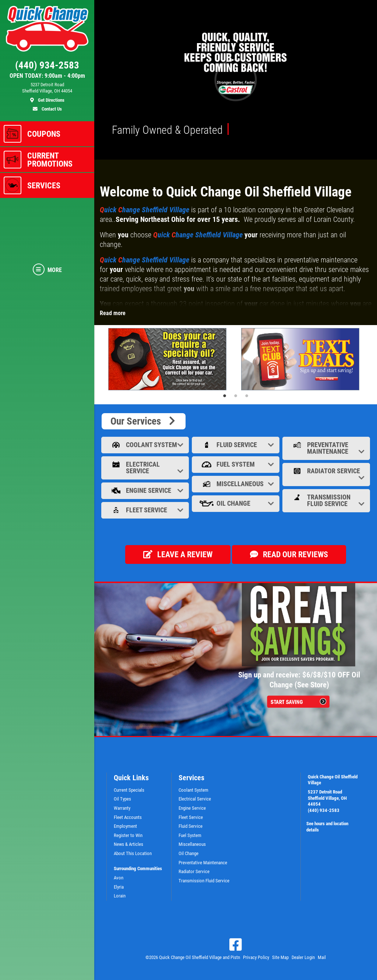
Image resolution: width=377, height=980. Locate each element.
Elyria (119, 887)
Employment (125, 826)
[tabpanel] (169, 359)
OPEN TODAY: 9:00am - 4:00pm (47, 76)
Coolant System (146, 445)
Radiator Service (327, 474)
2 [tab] (236, 396)
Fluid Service (236, 445)
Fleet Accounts (128, 817)
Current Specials (129, 790)
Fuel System (236, 464)
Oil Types (122, 799)
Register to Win (128, 835)
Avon (119, 878)
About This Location (133, 853)
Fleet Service (146, 510)
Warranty (122, 808)
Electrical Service (146, 468)
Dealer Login (303, 957)
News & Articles (128, 844)
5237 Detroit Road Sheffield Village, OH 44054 (327, 798)
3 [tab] (247, 396)
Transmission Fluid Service (327, 500)
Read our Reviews (289, 554)
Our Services (144, 421)
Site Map (280, 957)
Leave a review (178, 554)
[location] (47, 93)
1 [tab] (225, 396)
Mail (322, 957)
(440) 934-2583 (324, 810)
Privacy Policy (256, 957)
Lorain (120, 896)
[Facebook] (236, 945)
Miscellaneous (236, 484)
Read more (113, 313)
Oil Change (236, 503)
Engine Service (146, 490)
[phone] (47, 67)
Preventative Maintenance (327, 448)
